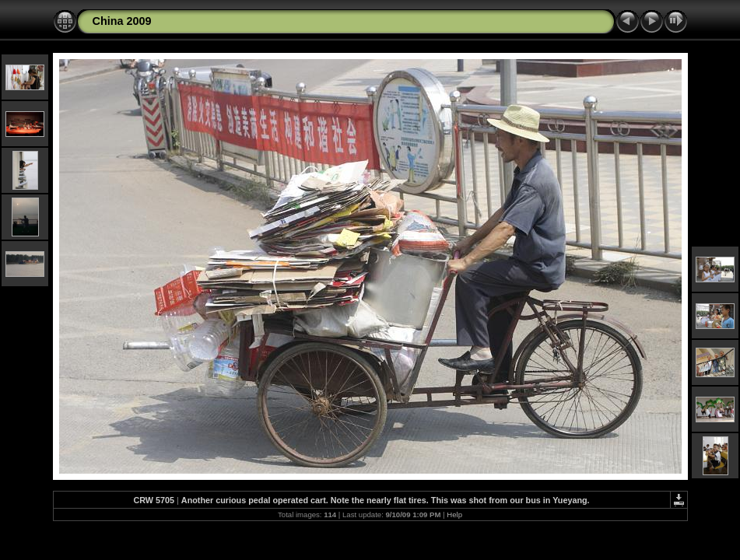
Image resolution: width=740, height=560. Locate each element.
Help (454, 514)
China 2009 (122, 21)
